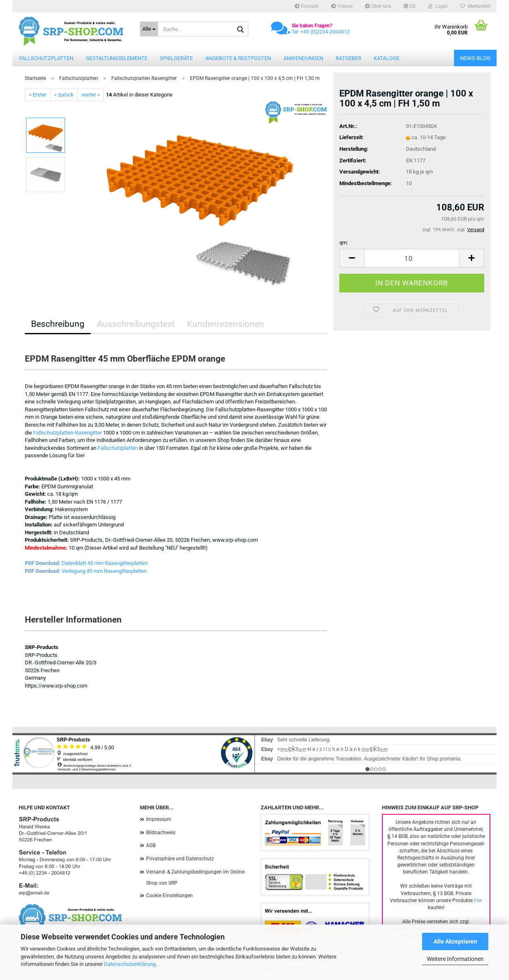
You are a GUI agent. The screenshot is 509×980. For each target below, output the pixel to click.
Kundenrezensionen (226, 324)
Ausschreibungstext (136, 324)
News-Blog (475, 58)
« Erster (38, 95)
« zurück (64, 95)
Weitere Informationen (455, 959)
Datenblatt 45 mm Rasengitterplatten (105, 563)
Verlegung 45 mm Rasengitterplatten (104, 571)
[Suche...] (149, 29)
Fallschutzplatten (46, 58)
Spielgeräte (176, 58)
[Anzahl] (412, 258)
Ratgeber (348, 58)
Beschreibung (58, 324)
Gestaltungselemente (116, 58)
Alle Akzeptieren (455, 941)
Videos (342, 6)
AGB (151, 845)
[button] (410, 6)
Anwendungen (303, 58)
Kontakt (307, 6)
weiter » (91, 95)
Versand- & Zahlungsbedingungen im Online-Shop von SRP (196, 878)
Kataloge (387, 58)
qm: (344, 243)
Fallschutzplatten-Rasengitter (67, 433)
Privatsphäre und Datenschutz (180, 859)
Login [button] (438, 6)
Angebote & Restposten (238, 58)
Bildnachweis (161, 833)
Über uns (378, 6)
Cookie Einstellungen (169, 896)
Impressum (159, 819)
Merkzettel (475, 6)
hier (478, 900)
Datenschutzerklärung (130, 964)
